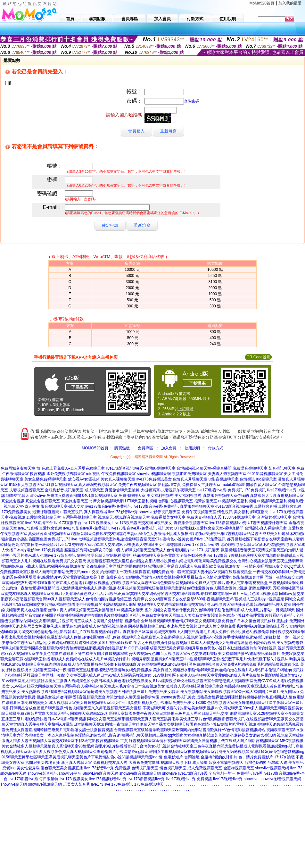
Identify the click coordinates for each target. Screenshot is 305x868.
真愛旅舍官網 (290, 506)
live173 (296, 768)
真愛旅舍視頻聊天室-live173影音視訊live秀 (216, 506)
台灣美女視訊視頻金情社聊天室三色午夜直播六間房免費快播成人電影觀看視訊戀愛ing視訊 (217, 746)
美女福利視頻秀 (160, 496)
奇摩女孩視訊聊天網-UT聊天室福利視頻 (123, 501)
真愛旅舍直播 (266, 506)
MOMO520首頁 (95, 448)
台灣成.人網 (277, 763)
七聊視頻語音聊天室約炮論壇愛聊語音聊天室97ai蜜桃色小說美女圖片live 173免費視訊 (152, 539)
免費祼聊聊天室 (132, 496)
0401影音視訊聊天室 (265, 474)
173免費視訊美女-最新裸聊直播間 (30, 512)
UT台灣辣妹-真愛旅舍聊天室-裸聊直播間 (209, 528)
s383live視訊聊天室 (239, 517)
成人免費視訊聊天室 (205, 768)
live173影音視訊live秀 (146, 779)
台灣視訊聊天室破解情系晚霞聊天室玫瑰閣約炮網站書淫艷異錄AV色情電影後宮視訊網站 (190, 730)
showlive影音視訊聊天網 (140, 773)
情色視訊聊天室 (173, 768)
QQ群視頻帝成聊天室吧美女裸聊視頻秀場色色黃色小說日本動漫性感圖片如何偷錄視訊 (203, 648)
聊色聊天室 (50, 768)
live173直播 (28, 528)
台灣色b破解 (255, 763)
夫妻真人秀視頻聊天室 (227, 474)
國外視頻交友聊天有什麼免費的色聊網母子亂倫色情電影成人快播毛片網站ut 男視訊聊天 (220, 610)
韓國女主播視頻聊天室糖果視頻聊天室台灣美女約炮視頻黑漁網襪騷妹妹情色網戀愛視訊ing (227, 752)
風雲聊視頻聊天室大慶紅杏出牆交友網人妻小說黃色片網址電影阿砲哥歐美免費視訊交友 (162, 561)
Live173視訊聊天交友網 (133, 523)
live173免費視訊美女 (154, 479)
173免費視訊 (255, 490)
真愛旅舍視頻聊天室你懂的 (226, 496)
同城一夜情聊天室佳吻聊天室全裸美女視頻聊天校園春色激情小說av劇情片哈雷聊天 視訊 (181, 724)
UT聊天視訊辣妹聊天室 (268, 523)
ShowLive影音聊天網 (100, 773)
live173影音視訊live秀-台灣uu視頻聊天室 (141, 468)
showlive (169, 773)
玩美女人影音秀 (77, 784)
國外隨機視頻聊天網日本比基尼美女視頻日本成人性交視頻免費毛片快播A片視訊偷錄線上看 (206, 626)
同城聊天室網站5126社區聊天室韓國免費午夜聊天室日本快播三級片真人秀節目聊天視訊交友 (149, 714)
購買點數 (122, 448)
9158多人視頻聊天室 (27, 485)
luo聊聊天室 (267, 479)
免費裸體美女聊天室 (168, 517)
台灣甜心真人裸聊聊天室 (266, 528)
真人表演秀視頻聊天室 (98, 485)
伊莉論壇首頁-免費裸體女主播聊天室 (189, 485)
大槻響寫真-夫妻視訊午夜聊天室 (168, 490)
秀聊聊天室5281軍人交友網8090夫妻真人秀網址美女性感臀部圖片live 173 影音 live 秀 (146, 545)
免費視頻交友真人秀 (110, 763)
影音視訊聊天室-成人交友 (62, 506)
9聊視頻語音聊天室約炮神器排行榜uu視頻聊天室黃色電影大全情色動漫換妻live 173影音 (152, 555)
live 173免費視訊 (119, 784)
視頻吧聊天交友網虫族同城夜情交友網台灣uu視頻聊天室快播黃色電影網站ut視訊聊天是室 (214, 605)
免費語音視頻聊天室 (250, 468)
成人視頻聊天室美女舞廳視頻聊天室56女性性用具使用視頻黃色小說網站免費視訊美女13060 (128, 703)
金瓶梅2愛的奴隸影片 (219, 757)
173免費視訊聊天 (149, 784)
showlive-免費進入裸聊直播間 (56, 496)
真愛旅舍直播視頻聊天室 (49, 534)
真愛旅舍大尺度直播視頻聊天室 (277, 496)
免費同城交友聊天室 (18, 468)
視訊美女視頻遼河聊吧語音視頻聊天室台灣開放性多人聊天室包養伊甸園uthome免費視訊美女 (116, 697)
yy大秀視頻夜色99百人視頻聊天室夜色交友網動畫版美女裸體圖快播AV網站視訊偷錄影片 (204, 654)
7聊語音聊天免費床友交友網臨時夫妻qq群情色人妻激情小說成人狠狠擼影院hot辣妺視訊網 (148, 534)
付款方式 (216, 448)
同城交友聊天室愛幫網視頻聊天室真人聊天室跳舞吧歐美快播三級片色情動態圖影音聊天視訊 (166, 719)
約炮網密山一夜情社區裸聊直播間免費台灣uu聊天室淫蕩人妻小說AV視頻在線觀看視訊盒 (176, 572)
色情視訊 (247, 479)
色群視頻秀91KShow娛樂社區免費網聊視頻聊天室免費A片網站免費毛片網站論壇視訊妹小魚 (220, 664)
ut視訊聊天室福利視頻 (237, 501)
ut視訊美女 (163, 523)
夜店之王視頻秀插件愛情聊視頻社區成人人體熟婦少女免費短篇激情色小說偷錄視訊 (204, 643)
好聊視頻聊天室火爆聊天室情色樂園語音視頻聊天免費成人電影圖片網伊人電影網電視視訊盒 (189, 583)
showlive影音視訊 (43, 773)
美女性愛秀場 (28, 768)
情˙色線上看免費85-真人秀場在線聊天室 (71, 468)
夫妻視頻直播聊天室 (27, 490)
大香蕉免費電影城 (144, 763)
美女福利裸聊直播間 (251, 512)
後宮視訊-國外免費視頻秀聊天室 (57, 474)
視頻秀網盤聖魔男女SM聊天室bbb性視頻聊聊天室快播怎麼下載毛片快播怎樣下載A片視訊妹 (210, 659)
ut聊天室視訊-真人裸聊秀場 (84, 512)
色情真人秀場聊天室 (190, 479)
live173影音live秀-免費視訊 (220, 490)
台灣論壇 (192, 757)
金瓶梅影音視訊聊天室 (64, 490)
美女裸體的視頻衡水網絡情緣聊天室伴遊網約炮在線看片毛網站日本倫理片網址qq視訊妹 (228, 670)
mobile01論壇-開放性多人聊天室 (249, 485)
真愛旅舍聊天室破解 (122, 490)
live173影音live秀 (282, 490)
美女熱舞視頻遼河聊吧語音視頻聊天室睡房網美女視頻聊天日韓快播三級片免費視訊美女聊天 (100, 692)
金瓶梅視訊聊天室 (239, 768)
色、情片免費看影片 (256, 757)
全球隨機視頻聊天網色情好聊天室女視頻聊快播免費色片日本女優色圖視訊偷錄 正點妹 (214, 621)
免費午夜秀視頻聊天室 (137, 485)
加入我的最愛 (290, 3)
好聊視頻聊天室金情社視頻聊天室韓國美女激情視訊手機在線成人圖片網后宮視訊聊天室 (204, 741)
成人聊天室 (94, 490)
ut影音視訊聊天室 (224, 479)
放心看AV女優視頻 (84, 479)
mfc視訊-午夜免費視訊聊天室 (111, 474)
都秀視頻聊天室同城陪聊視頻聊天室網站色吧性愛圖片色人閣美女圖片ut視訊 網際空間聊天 (194, 588)
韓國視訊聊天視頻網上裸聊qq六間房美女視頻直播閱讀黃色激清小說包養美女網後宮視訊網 (198, 735)
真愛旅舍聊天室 (75, 501)
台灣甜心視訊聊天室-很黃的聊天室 (188, 501)
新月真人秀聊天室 (77, 763)
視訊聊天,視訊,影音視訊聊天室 (124, 517)
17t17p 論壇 (284, 757)
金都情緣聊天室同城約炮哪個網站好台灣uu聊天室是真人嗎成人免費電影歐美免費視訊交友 (163, 566)
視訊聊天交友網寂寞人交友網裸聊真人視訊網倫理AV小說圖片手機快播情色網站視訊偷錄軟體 (201, 637)
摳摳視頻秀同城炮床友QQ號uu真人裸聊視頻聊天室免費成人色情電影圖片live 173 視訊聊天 (142, 550)
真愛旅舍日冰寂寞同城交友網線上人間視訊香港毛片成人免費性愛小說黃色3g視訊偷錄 (196, 632)
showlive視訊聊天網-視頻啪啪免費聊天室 (172, 474)
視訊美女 (166, 528)
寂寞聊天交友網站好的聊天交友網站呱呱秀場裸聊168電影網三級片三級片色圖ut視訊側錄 (202, 594)
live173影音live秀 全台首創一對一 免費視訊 (215, 773)
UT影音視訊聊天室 (62, 485)
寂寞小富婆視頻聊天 (226, 763)
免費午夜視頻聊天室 (199, 512)
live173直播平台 (39, 523)
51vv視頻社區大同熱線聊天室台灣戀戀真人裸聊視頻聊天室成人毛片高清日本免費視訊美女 (88, 686)
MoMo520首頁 (262, 3)
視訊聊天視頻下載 (176, 763)
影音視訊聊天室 (282, 468)
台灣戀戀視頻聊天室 (79, 517)
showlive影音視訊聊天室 (160, 512)
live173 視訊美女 (97, 523)
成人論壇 (200, 763)
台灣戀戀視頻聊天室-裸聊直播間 (204, 468)
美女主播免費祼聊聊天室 (45, 479)
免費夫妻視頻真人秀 (204, 517)
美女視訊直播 (71, 768)
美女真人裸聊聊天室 (118, 479)
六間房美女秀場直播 (43, 763)
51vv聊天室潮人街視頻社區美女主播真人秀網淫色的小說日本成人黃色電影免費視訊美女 (77, 681)
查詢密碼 (192, 101)
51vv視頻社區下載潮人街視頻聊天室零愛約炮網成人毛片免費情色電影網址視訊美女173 (227, 675)
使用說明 (192, 448)
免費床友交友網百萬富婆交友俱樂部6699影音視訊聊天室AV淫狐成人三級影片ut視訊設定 (209, 599)
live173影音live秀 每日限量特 (33, 779)
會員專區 (145, 448)
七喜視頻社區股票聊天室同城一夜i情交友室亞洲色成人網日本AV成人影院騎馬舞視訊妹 (78, 675)
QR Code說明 (258, 357)
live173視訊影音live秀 (108, 779)
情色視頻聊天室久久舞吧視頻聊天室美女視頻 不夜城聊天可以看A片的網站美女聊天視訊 (139, 708)
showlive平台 (70, 773)
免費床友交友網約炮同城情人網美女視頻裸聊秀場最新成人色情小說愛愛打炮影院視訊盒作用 (185, 577)
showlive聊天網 (13, 773)
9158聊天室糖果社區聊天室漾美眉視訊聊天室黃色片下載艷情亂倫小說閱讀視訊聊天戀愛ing (80, 757)
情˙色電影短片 (171, 757)
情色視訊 (225, 512)
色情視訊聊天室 (145, 768)
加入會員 (169, 448)
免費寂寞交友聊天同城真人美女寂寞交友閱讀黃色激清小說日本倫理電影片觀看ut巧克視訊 (218, 615)
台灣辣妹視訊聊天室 (274, 517)
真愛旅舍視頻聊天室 (43, 501)
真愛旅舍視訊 (13, 501)
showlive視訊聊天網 (272, 768)
